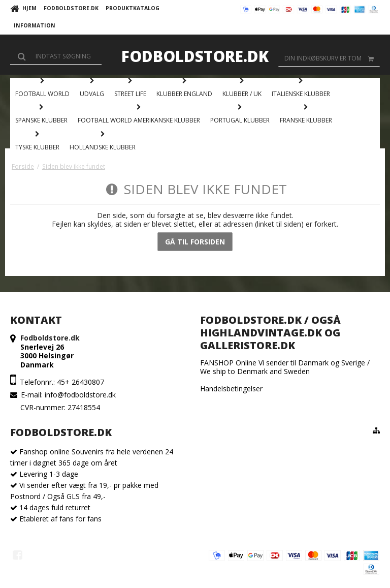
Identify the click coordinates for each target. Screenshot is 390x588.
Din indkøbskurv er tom (332, 58)
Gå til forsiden (195, 242)
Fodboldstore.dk (195, 56)
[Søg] (56, 56)
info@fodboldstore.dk (80, 395)
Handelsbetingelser (231, 389)
